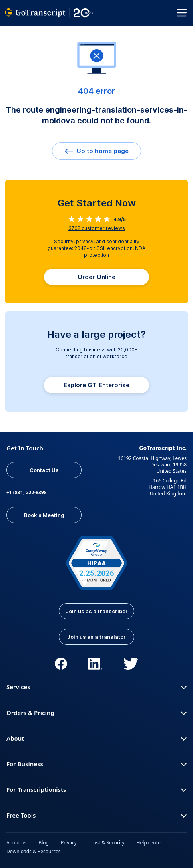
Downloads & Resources (34, 851)
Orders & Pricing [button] (96, 713)
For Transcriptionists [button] (96, 789)
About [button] (96, 738)
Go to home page (96, 151)
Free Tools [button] (96, 815)
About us (16, 843)
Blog (44, 843)
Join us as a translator (96, 637)
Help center (150, 843)
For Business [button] (96, 764)
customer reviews (97, 228)
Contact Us (44, 470)
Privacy (69, 843)
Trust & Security (107, 843)
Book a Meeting (44, 515)
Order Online (96, 277)
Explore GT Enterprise (96, 385)
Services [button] (96, 687)
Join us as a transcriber (97, 611)
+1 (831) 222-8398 (27, 492)
